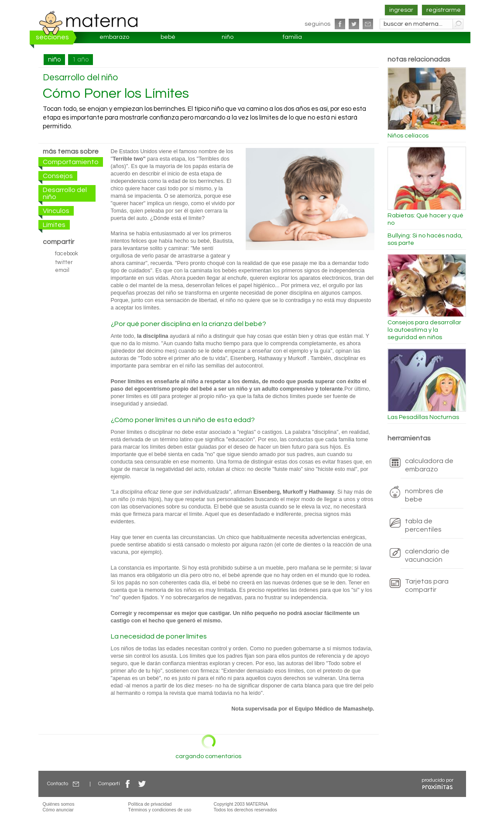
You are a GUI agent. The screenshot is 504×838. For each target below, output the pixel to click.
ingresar (401, 10)
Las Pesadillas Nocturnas (423, 417)
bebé (168, 37)
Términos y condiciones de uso (160, 810)
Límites (54, 225)
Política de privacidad (150, 804)
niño (228, 37)
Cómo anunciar (58, 810)
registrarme (444, 10)
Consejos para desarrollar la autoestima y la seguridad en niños (424, 330)
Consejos (58, 176)
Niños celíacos (408, 136)
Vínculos (56, 211)
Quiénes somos (59, 804)
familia (292, 37)
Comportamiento (71, 162)
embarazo (114, 37)
